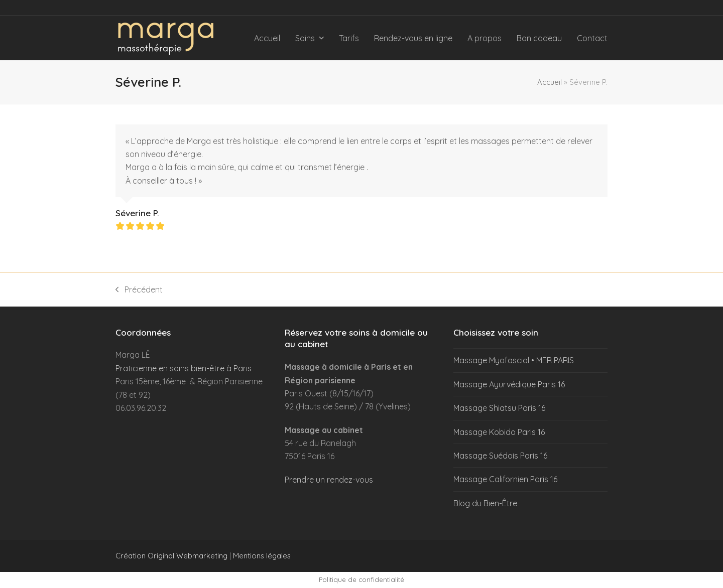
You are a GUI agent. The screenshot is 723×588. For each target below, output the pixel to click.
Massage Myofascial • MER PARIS (514, 360)
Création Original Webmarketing (171, 556)
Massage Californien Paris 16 (505, 479)
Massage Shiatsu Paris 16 (499, 408)
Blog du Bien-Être (485, 503)
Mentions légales (262, 556)
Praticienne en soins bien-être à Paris (184, 368)
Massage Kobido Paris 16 (499, 432)
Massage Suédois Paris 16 (500, 456)
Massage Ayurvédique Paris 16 (509, 384)
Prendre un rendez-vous (329, 480)
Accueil (550, 82)
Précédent (139, 290)
